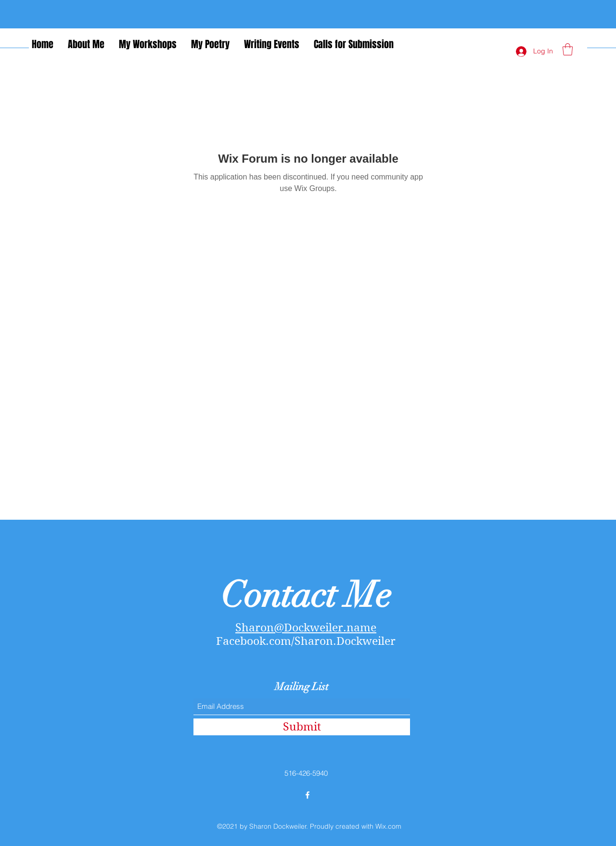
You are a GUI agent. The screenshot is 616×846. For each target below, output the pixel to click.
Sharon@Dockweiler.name (306, 628)
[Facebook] (308, 795)
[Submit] (302, 727)
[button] (568, 49)
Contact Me (306, 595)
